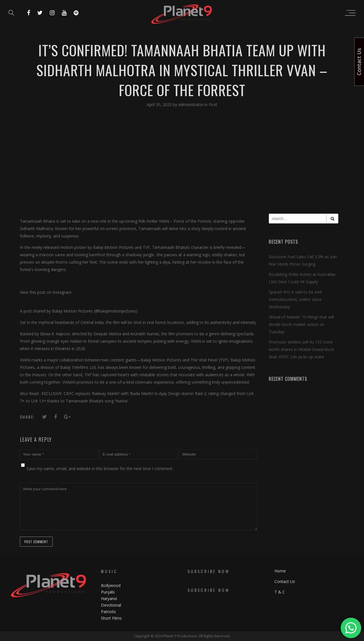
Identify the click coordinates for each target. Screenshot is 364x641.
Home (280, 571)
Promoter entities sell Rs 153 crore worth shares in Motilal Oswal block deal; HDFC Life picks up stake (301, 349)
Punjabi (108, 592)
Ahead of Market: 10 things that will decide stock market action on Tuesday (301, 324)
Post (213, 105)
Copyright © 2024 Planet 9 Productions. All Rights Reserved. (182, 636)
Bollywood (111, 585)
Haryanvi (109, 598)
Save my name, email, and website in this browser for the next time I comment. (100, 469)
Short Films (111, 618)
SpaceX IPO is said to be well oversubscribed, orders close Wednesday (295, 299)
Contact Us (285, 581)
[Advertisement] (182, 165)
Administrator (191, 105)
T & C (280, 592)
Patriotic (109, 612)
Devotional (111, 605)
